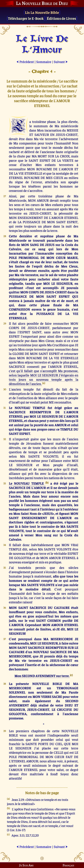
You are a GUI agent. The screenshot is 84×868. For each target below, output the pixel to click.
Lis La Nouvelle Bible (42, 12)
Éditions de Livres (61, 18)
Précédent (25, 62)
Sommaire (44, 62)
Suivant (61, 62)
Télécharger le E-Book (26, 18)
